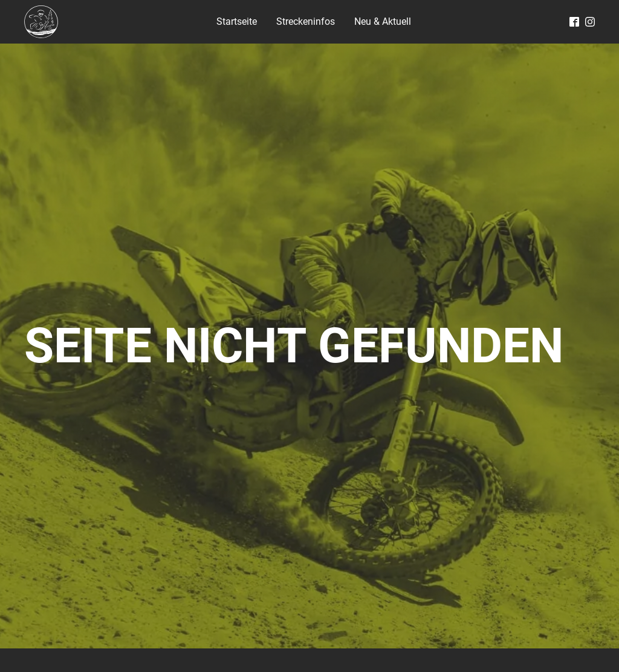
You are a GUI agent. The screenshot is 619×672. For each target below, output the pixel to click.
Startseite (237, 21)
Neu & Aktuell (383, 21)
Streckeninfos (306, 21)
